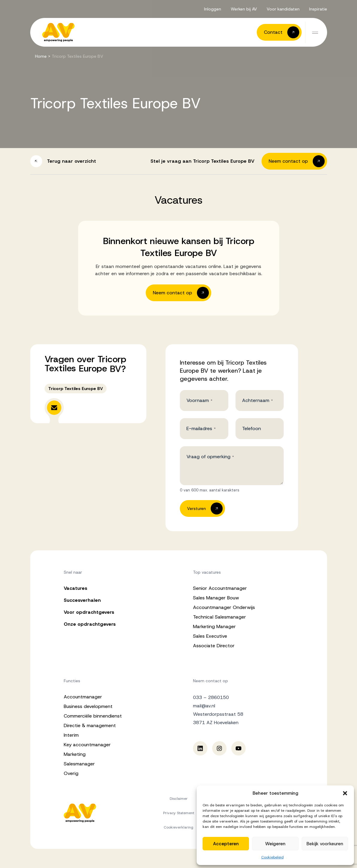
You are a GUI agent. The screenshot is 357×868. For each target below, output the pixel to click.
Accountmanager (83, 697)
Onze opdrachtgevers (90, 624)
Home (41, 56)
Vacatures (76, 588)
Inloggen (213, 9)
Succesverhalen (82, 600)
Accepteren (226, 844)
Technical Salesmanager (219, 617)
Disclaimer (179, 799)
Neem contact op (211, 681)
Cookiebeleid (272, 857)
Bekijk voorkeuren (325, 844)
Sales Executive (210, 636)
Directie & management (90, 725)
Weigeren (275, 844)
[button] (345, 793)
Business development (88, 706)
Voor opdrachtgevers (89, 612)
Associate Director (214, 646)
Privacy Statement (179, 813)
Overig (71, 773)
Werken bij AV (244, 9)
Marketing (75, 754)
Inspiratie (318, 9)
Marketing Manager (214, 626)
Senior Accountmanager (220, 588)
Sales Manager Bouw (216, 598)
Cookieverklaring (178, 827)
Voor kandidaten (283, 9)
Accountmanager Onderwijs (224, 607)
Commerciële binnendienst (93, 716)
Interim (71, 735)
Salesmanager (79, 764)
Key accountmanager (87, 745)
